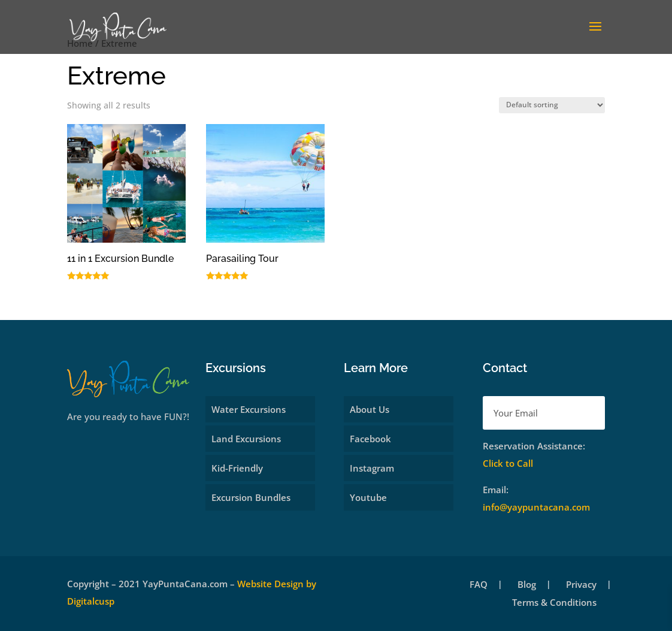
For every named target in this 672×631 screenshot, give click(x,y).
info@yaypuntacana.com (536, 507)
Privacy (581, 585)
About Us (370, 409)
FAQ (479, 585)
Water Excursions (249, 409)
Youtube (368, 497)
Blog (527, 585)
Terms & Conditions (554, 603)
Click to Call (508, 463)
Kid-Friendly (237, 468)
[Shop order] (552, 105)
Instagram (372, 468)
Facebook (370, 439)
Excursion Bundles (251, 497)
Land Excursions (246, 439)
